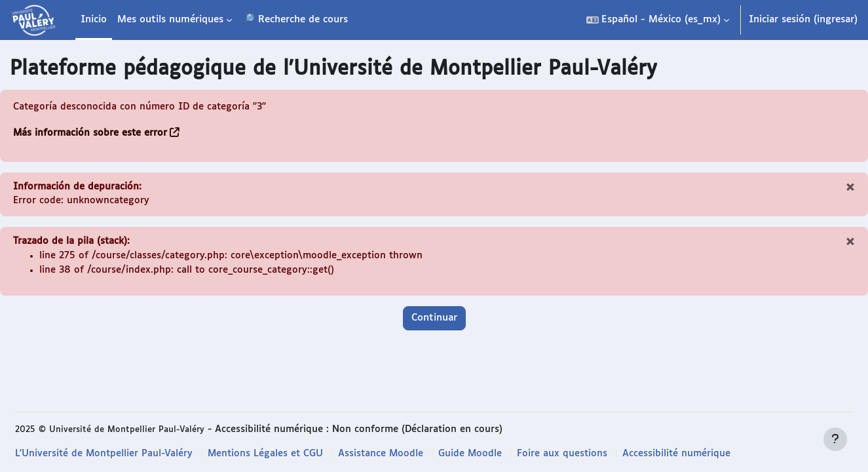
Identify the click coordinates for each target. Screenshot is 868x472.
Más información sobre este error (91, 133)
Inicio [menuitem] (94, 19)
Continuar (434, 321)
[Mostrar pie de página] (835, 439)
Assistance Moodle (387, 454)
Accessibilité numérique (686, 454)
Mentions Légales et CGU (269, 454)
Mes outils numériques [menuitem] (170, 19)
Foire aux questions (570, 454)
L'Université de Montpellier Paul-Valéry (105, 454)
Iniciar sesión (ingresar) (803, 19)
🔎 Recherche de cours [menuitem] (295, 19)
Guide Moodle (477, 454)
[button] (658, 20)
